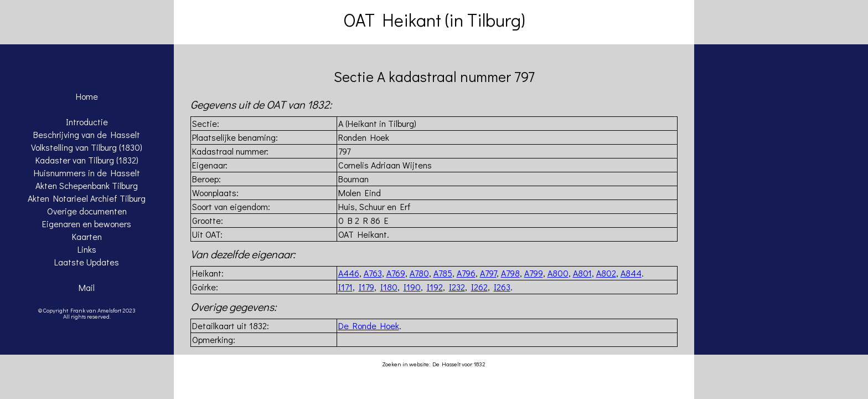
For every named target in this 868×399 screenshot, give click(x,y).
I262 (479, 287)
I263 (502, 287)
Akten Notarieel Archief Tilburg (87, 198)
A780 (419, 273)
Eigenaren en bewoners (87, 224)
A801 (582, 273)
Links (87, 249)
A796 (466, 273)
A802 (606, 273)
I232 (457, 287)
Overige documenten (87, 211)
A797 (488, 273)
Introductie (87, 122)
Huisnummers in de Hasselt (87, 173)
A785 (443, 273)
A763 (373, 273)
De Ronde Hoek (369, 326)
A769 (396, 273)
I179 (366, 287)
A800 (558, 273)
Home (87, 96)
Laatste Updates (87, 262)
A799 (534, 273)
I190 (412, 287)
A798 (510, 273)
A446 (349, 273)
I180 (389, 287)
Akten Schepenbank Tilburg (87, 185)
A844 (631, 273)
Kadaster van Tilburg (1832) (87, 160)
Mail (87, 287)
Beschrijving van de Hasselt (87, 134)
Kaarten (87, 236)
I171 (345, 287)
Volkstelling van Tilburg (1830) (87, 147)
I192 (435, 287)
